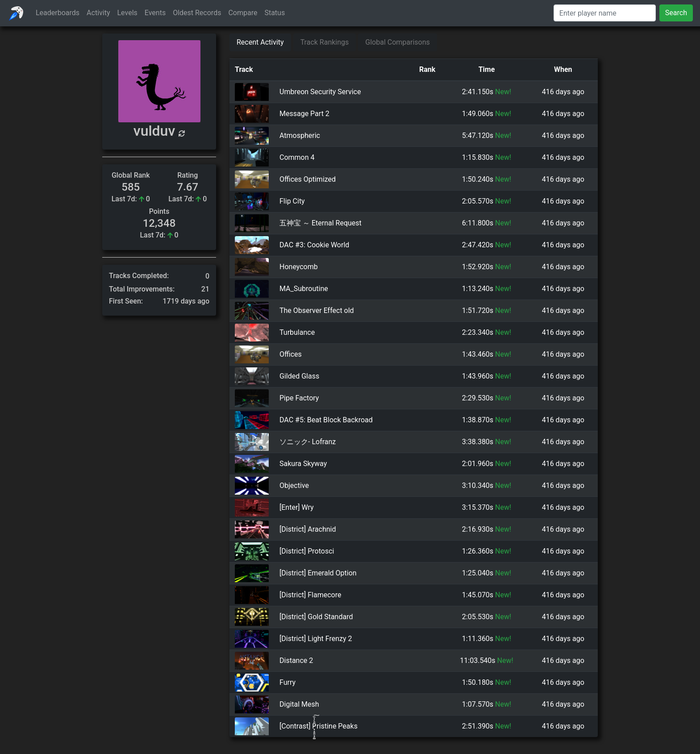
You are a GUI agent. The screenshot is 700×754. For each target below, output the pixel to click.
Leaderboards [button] (58, 13)
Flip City (292, 201)
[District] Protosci (307, 552)
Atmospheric (300, 135)
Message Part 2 (304, 114)
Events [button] (155, 13)
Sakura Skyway (303, 464)
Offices (291, 355)
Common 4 (297, 157)
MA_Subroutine (304, 289)
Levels (127, 13)
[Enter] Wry (297, 508)
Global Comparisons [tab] (398, 42)
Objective (294, 486)
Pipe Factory (299, 398)
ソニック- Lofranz (308, 442)
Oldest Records (197, 13)
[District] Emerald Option (318, 573)
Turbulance (297, 333)
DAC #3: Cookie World (314, 245)
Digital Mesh (299, 705)
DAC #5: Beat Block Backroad (326, 420)
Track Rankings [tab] (325, 42)
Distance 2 (296, 661)
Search (676, 13)
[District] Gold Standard (316, 617)
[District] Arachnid (308, 530)
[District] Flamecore (310, 595)
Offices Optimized (308, 179)
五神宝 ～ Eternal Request (321, 223)
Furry (287, 683)
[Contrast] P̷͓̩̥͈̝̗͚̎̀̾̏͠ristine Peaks (319, 727)
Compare (243, 13)
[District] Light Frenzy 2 (316, 639)
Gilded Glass (299, 377)
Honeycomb (299, 267)
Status (275, 13)
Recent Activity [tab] (260, 42)
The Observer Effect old (317, 310)
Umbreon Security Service (320, 92)
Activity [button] (98, 13)
